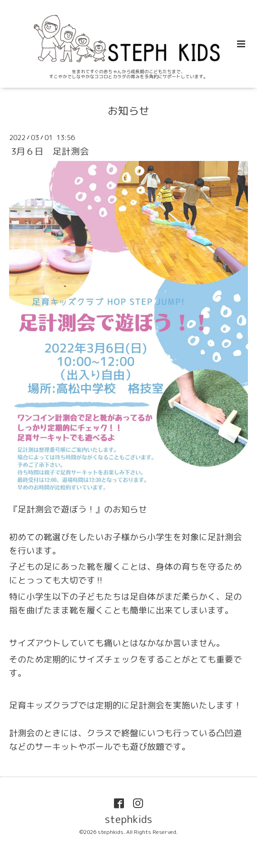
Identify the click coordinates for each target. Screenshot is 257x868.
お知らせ (128, 111)
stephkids (128, 819)
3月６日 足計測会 (50, 151)
